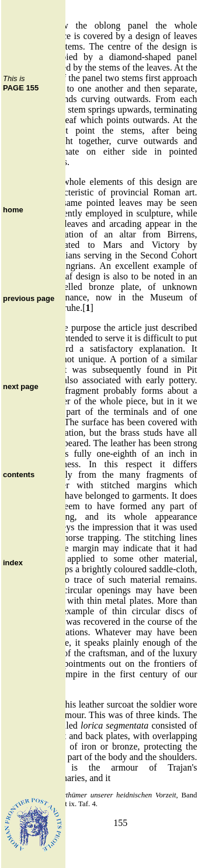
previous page (29, 298)
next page (21, 386)
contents (19, 475)
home (13, 210)
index (13, 563)
